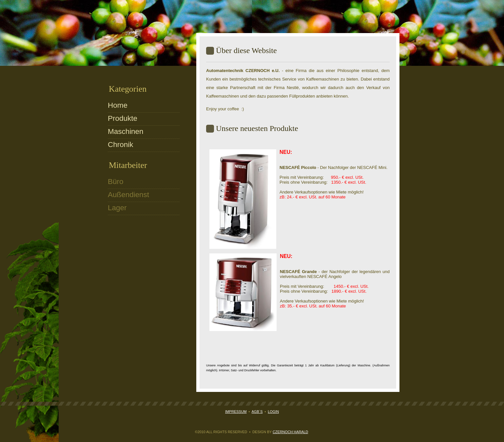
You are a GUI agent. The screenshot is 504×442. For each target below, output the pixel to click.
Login (273, 412)
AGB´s (257, 412)
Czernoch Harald (290, 432)
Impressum (236, 412)
